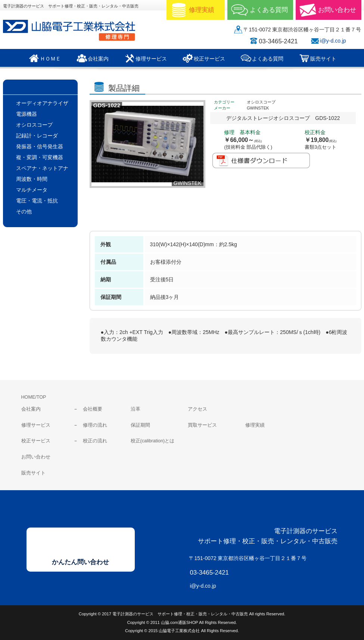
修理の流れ (95, 425)
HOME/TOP (34, 397)
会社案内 (31, 409)
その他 (24, 211)
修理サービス (36, 425)
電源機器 (27, 114)
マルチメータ (32, 190)
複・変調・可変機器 (40, 157)
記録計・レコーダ (37, 136)
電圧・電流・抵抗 (37, 201)
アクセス (197, 409)
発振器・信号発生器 (40, 146)
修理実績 (255, 425)
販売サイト (33, 473)
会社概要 (93, 409)
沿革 (136, 409)
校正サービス (36, 441)
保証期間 (140, 425)
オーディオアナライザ (42, 103)
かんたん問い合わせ (80, 562)
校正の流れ (95, 441)
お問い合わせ (36, 457)
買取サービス (202, 425)
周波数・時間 (32, 179)
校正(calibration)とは (153, 441)
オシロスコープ (34, 125)
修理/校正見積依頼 (225, 209)
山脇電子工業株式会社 (74, 30)
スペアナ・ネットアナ (42, 168)
